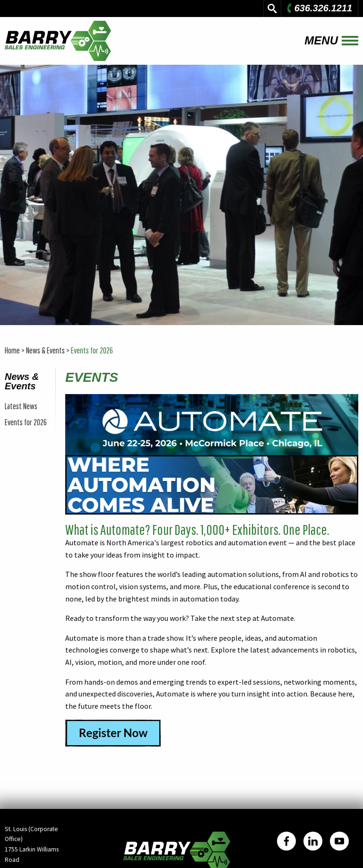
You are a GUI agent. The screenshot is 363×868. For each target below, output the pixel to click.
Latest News (21, 406)
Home (12, 350)
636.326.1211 (319, 8)
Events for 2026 (92, 350)
